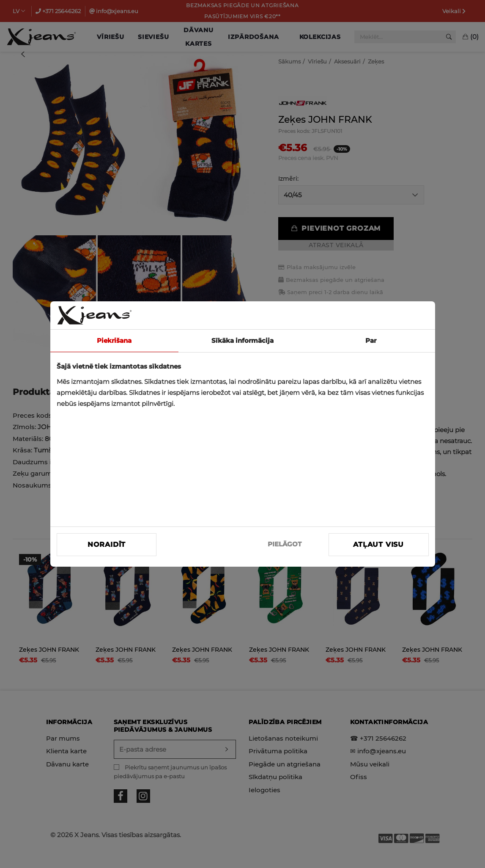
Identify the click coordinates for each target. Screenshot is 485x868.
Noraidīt (107, 544)
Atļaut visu (378, 544)
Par (371, 340)
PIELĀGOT (285, 544)
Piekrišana (114, 340)
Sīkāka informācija (242, 340)
